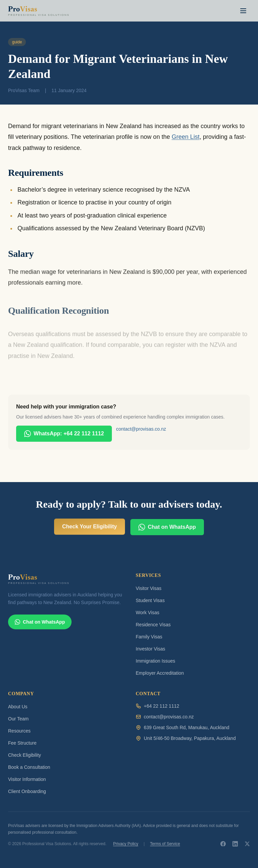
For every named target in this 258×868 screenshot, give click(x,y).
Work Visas (147, 613)
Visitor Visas (149, 588)
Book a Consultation (29, 767)
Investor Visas (150, 649)
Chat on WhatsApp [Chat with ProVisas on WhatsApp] (167, 534)
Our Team (18, 719)
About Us (18, 707)
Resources (19, 731)
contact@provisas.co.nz (141, 429)
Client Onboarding (27, 791)
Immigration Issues (155, 661)
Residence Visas (153, 625)
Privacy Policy (126, 844)
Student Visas (150, 600)
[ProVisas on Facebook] (223, 844)
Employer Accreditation (160, 673)
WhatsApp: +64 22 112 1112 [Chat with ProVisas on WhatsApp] (64, 434)
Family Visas (149, 637)
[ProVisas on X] (247, 844)
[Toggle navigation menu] (243, 11)
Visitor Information (27, 779)
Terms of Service (165, 844)
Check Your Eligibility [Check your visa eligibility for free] (90, 529)
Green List (186, 137)
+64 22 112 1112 (162, 706)
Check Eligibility (25, 755)
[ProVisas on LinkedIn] (235, 844)
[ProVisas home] (42, 11)
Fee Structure (22, 743)
